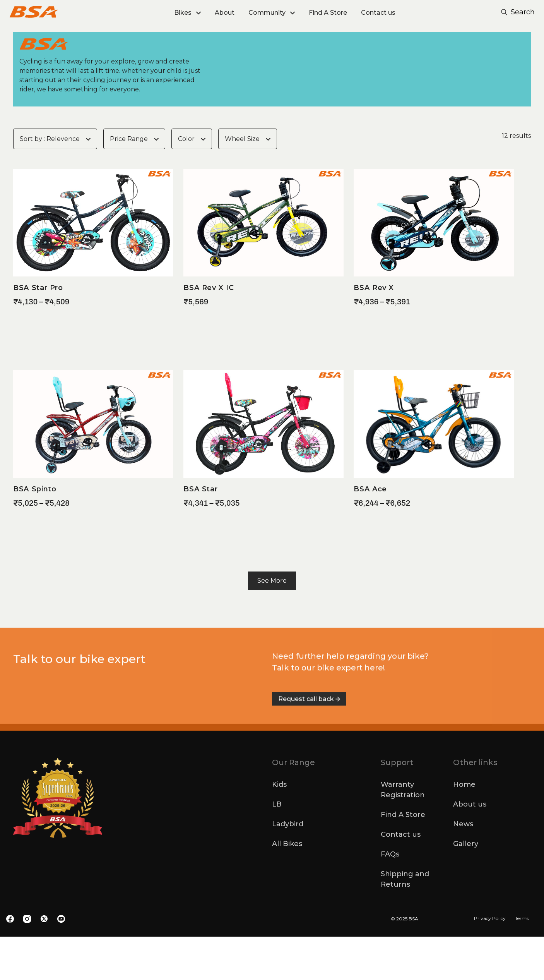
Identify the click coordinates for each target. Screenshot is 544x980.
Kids (279, 828)
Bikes (183, 13)
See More (272, 624)
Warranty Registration (403, 833)
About (225, 13)
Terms (522, 962)
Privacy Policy (490, 962)
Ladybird (288, 867)
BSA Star (200, 532)
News (463, 867)
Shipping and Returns (405, 923)
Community (267, 13)
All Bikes (287, 887)
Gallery (466, 887)
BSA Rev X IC (209, 331)
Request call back (309, 766)
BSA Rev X (374, 331)
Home (464, 828)
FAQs (390, 898)
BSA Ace (370, 532)
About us (470, 848)
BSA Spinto (35, 532)
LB (277, 848)
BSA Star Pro (38, 331)
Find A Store (328, 13)
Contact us (378, 13)
